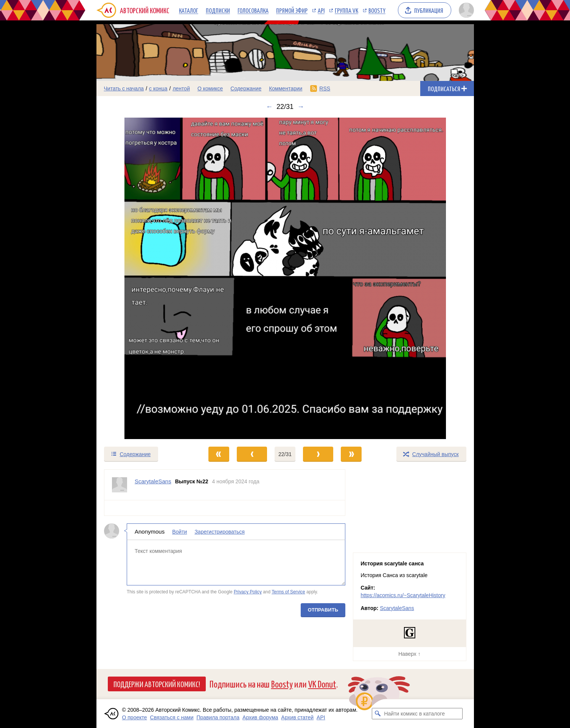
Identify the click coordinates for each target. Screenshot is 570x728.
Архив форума (260, 717)
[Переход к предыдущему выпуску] (144, 278)
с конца (158, 88)
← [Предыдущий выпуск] (269, 107)
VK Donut (322, 684)
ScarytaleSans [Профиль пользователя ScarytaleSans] (153, 481)
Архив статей (297, 717)
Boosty (377, 10)
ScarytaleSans (397, 608)
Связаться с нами (172, 717)
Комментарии (286, 88)
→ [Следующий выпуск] (301, 107)
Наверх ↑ (409, 654)
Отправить (323, 610)
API (321, 10)
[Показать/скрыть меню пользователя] (465, 10)
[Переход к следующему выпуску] (285, 278)
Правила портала (218, 717)
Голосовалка (253, 10)
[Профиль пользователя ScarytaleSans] (120, 485)
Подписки (218, 10)
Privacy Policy (247, 592)
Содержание (246, 88)
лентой (181, 88)
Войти (179, 532)
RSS (325, 88)
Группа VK (346, 10)
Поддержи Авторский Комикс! (157, 684)
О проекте (135, 717)
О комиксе (210, 88)
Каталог (189, 10)
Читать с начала (124, 88)
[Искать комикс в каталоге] (377, 714)
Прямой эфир (292, 10)
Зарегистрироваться (219, 532)
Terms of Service (288, 592)
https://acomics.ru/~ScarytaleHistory (403, 595)
